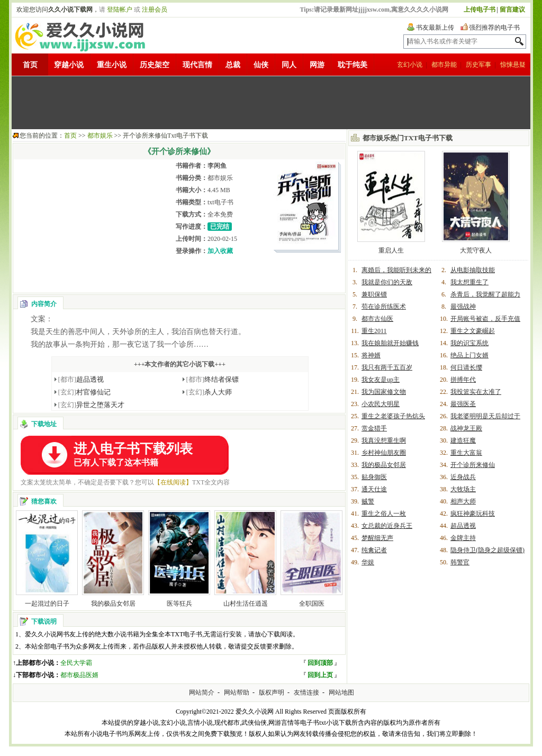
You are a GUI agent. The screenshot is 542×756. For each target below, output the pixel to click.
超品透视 (81, 379)
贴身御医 (374, 477)
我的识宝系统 (469, 343)
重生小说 (112, 65)
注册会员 (155, 10)
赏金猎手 (374, 428)
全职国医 (312, 604)
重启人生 (391, 250)
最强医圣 (463, 404)
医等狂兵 (179, 604)
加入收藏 (220, 251)
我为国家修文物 (384, 392)
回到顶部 (320, 663)
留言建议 (512, 10)
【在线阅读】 (173, 482)
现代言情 (197, 65)
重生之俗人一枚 (384, 514)
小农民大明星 (381, 404)
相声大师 (463, 501)
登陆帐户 (120, 10)
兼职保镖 (374, 294)
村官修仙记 (85, 392)
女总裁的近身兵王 (387, 526)
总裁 (233, 65)
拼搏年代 (463, 380)
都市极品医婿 (79, 675)
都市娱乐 (100, 136)
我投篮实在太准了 (476, 392)
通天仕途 (374, 489)
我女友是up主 (381, 380)
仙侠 (261, 65)
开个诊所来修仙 (473, 465)
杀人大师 (209, 392)
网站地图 (341, 692)
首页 (30, 65)
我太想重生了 (469, 282)
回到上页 (320, 675)
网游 (317, 65)
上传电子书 (480, 10)
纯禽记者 (374, 550)
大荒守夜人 (476, 250)
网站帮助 (237, 692)
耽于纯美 (353, 65)
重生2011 (374, 331)
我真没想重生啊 (384, 440)
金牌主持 (463, 538)
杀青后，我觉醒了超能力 (485, 294)
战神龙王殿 (466, 428)
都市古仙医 (377, 319)
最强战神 (463, 307)
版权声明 (272, 692)
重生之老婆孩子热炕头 (393, 416)
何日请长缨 (466, 367)
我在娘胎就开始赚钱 (390, 343)
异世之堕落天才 (92, 405)
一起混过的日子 (47, 604)
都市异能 (444, 65)
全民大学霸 (76, 663)
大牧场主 (463, 489)
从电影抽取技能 (473, 270)
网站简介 (202, 692)
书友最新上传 (435, 28)
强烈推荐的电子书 (494, 28)
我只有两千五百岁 (387, 367)
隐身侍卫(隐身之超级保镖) (487, 550)
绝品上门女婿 (469, 355)
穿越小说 (69, 65)
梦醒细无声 (377, 538)
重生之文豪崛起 (473, 331)
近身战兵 (463, 477)
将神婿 (371, 355)
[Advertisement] (271, 103)
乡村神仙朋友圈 (384, 453)
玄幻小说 (410, 65)
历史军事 (478, 65)
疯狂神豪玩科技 (473, 514)
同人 (289, 65)
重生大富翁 (466, 453)
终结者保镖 (213, 379)
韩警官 (460, 562)
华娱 (368, 562)
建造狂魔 (463, 440)
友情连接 (306, 692)
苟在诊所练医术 (384, 307)
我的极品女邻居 (113, 604)
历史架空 (155, 65)
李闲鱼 (217, 166)
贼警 (368, 501)
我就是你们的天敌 (387, 282)
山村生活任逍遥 (246, 604)
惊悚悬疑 (513, 65)
